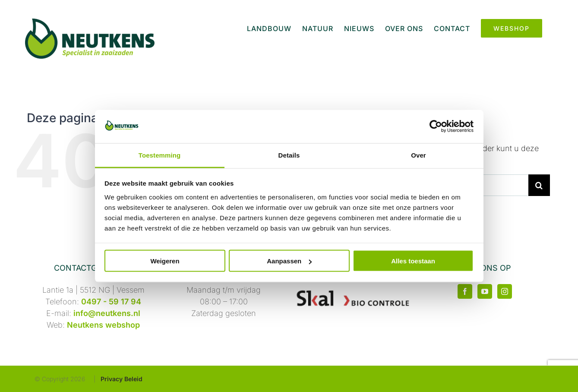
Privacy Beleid (122, 379)
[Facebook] (465, 291)
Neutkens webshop (103, 325)
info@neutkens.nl (107, 313)
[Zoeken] (539, 185)
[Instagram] (505, 291)
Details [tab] (289, 155)
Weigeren (165, 261)
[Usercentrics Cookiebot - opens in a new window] (436, 126)
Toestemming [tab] (160, 155)
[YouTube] (485, 291)
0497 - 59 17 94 (111, 302)
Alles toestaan (413, 261)
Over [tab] (418, 155)
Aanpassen (289, 261)
